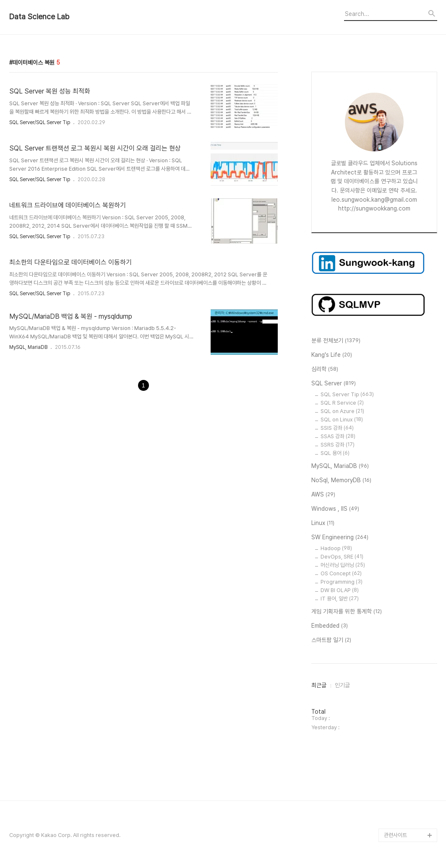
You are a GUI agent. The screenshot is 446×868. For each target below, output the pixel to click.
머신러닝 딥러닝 (343, 565)
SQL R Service (342, 403)
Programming (342, 582)
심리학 (325, 369)
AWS (323, 495)
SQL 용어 (335, 453)
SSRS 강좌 (338, 445)
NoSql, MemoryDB (341, 481)
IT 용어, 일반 (340, 599)
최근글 (319, 685)
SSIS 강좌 (337, 428)
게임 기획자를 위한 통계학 (347, 612)
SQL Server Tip (347, 394)
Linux (323, 523)
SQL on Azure (342, 411)
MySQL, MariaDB (28, 347)
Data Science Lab (39, 17)
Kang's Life (332, 355)
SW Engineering (340, 538)
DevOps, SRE (342, 557)
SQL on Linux (342, 420)
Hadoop (336, 548)
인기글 (342, 685)
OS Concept (341, 573)
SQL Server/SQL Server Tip (40, 122)
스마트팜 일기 (331, 640)
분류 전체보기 (336, 341)
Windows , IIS (335, 509)
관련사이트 (395, 835)
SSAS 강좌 (338, 436)
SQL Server (334, 384)
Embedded (330, 626)
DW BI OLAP (340, 590)
